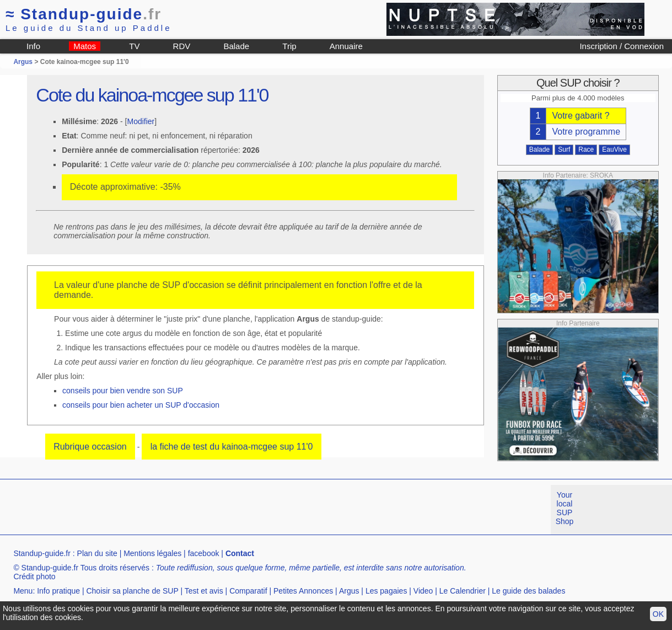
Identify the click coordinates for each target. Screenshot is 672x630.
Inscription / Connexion (622, 46)
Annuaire (346, 46)
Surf (564, 150)
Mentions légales (152, 553)
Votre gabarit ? (580, 116)
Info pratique (58, 591)
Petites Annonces (303, 591)
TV (134, 46)
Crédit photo (34, 576)
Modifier (141, 121)
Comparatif (248, 591)
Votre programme (586, 132)
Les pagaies (386, 591)
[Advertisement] (201, 510)
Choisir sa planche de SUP (132, 591)
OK (658, 614)
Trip (289, 46)
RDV (182, 46)
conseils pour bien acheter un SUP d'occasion (141, 405)
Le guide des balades (528, 591)
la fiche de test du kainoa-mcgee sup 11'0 (232, 447)
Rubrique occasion (90, 447)
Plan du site (97, 553)
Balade (236, 46)
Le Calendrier (463, 591)
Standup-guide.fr (42, 553)
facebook (204, 553)
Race (586, 150)
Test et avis (204, 591)
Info (33, 46)
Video (423, 591)
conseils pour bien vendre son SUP (123, 391)
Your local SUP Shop (565, 508)
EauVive (614, 150)
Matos (85, 46)
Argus (23, 62)
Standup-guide (84, 14)
